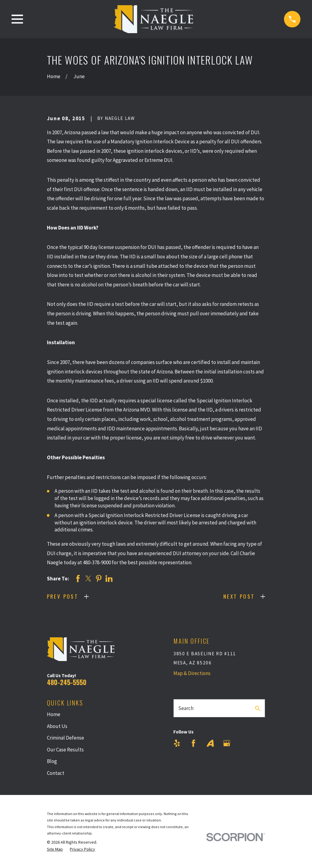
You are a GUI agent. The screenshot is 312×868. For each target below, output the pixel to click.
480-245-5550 (67, 682)
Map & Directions (192, 673)
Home (54, 714)
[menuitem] (55, 849)
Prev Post (63, 596)
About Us (57, 726)
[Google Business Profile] (227, 743)
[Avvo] (210, 743)
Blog (52, 761)
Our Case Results (65, 750)
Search (186, 708)
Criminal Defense (66, 738)
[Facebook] (193, 743)
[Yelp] (177, 743)
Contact (56, 773)
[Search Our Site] (258, 708)
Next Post (239, 596)
